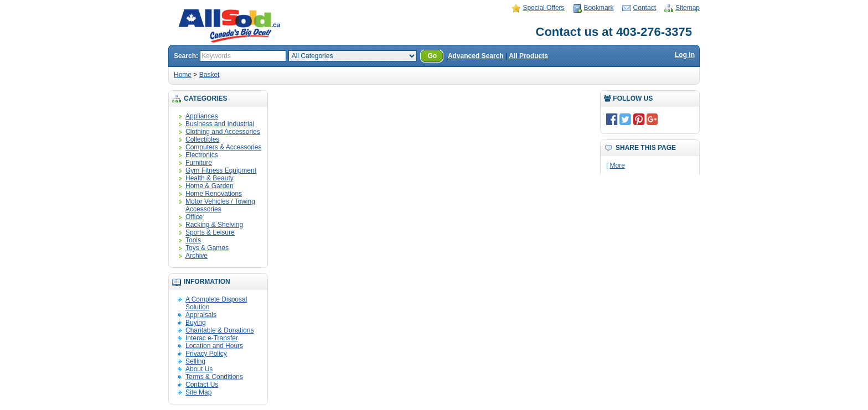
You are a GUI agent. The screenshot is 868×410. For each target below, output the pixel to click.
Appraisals (201, 315)
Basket (210, 75)
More (617, 165)
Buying (196, 323)
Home (183, 75)
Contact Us (202, 385)
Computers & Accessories (223, 147)
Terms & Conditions (214, 377)
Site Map (198, 392)
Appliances (202, 116)
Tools (193, 240)
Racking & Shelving (214, 225)
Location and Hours (214, 346)
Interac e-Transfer (212, 338)
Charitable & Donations (219, 330)
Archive (197, 256)
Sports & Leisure (210, 232)
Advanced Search (476, 56)
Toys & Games (207, 248)
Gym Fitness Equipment (221, 170)
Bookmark (599, 8)
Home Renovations (214, 194)
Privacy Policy (206, 354)
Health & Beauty (210, 178)
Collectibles (202, 139)
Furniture (199, 163)
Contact (645, 8)
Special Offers (543, 8)
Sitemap (688, 8)
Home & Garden (210, 186)
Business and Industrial (220, 124)
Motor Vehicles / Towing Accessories (220, 205)
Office (194, 217)
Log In (685, 55)
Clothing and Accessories (223, 132)
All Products (528, 56)
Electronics (202, 155)
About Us (199, 369)
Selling (195, 361)
